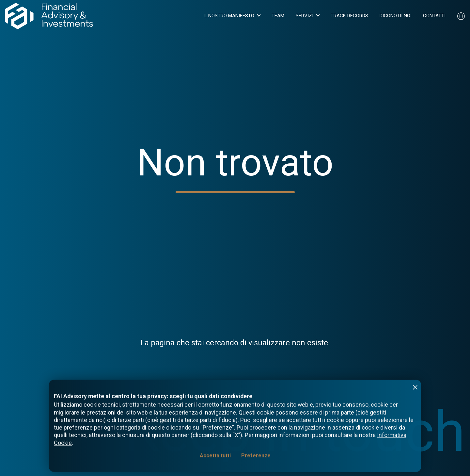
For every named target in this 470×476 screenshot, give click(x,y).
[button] (232, 16)
